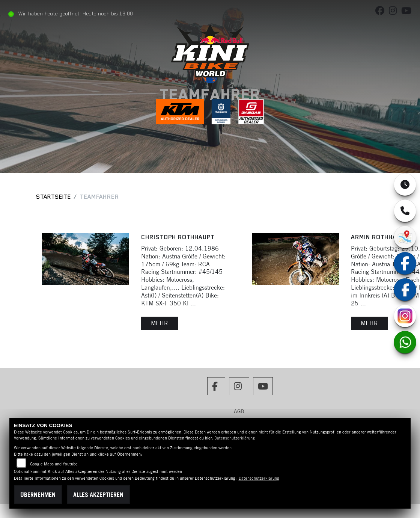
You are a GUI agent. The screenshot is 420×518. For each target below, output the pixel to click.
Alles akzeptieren (98, 495)
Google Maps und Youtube (54, 464)
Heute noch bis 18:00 (108, 14)
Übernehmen (38, 495)
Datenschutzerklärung (235, 438)
